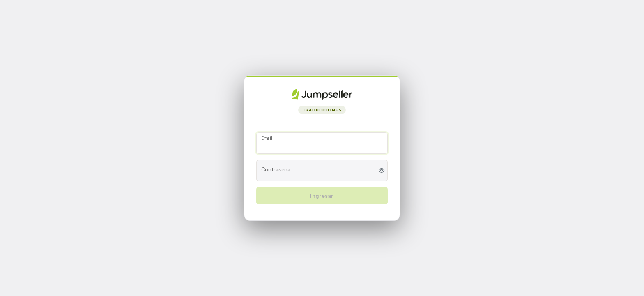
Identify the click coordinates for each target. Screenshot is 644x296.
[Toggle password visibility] (382, 170)
